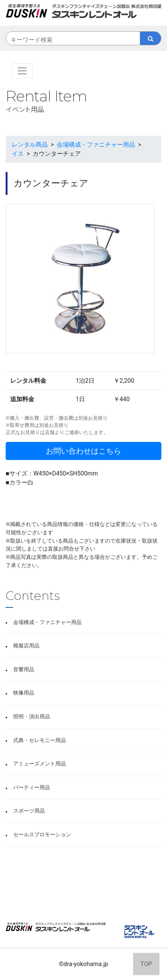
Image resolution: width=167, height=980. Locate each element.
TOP (146, 964)
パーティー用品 (32, 788)
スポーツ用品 (29, 811)
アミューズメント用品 (39, 764)
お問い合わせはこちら (83, 451)
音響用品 (24, 669)
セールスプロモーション (42, 835)
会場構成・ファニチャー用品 (47, 622)
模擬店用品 (26, 646)
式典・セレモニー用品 (39, 740)
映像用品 (24, 693)
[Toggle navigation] (22, 71)
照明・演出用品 (32, 717)
